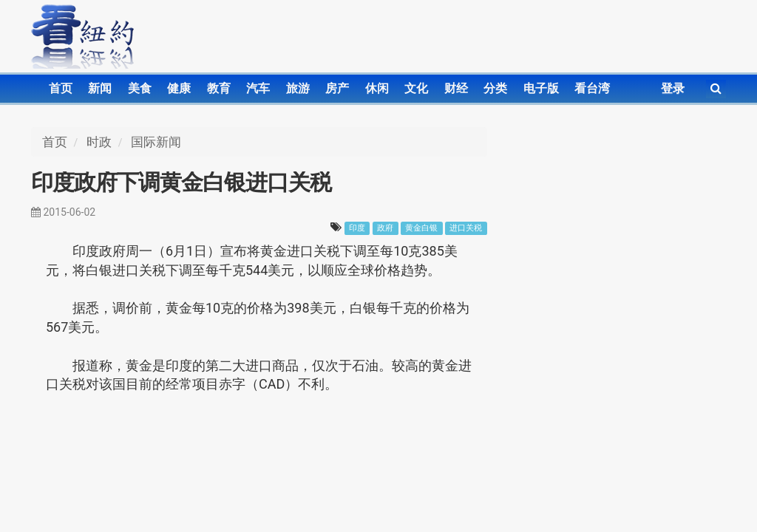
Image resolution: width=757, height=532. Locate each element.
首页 (61, 88)
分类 (495, 88)
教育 (219, 88)
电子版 (541, 88)
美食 (140, 88)
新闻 (100, 88)
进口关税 (466, 228)
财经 (456, 88)
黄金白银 (421, 228)
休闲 (377, 88)
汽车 (258, 88)
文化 (416, 88)
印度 (357, 228)
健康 (179, 88)
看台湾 (592, 88)
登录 (673, 88)
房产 (337, 88)
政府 (385, 228)
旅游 (298, 88)
